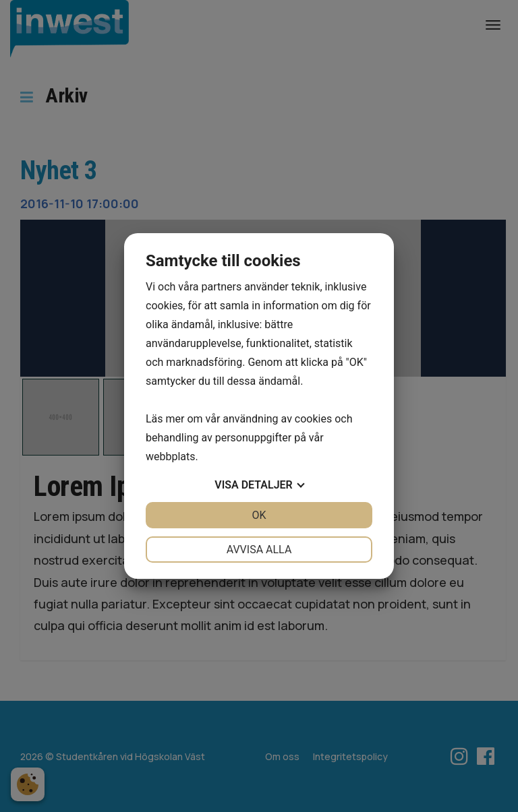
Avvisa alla (259, 550)
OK (259, 515)
